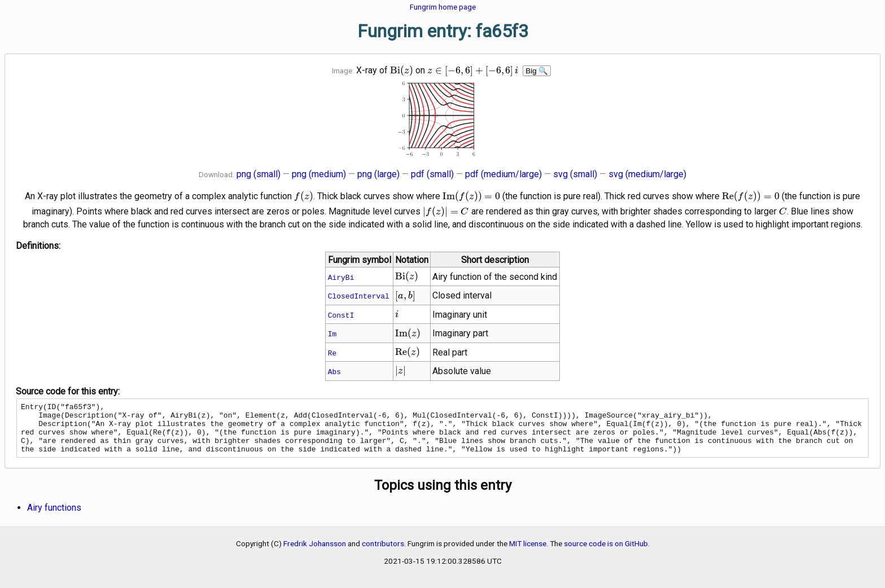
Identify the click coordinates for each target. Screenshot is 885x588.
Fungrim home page (443, 7)
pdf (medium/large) (503, 174)
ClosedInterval (359, 296)
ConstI (341, 315)
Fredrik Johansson (315, 554)
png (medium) (319, 174)
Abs (334, 371)
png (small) (259, 174)
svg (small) (575, 174)
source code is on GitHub (606, 554)
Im (332, 334)
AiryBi (341, 277)
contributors (383, 554)
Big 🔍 (537, 71)
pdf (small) (432, 174)
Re (332, 353)
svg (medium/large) (647, 174)
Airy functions (54, 518)
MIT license (528, 554)
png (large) (378, 174)
